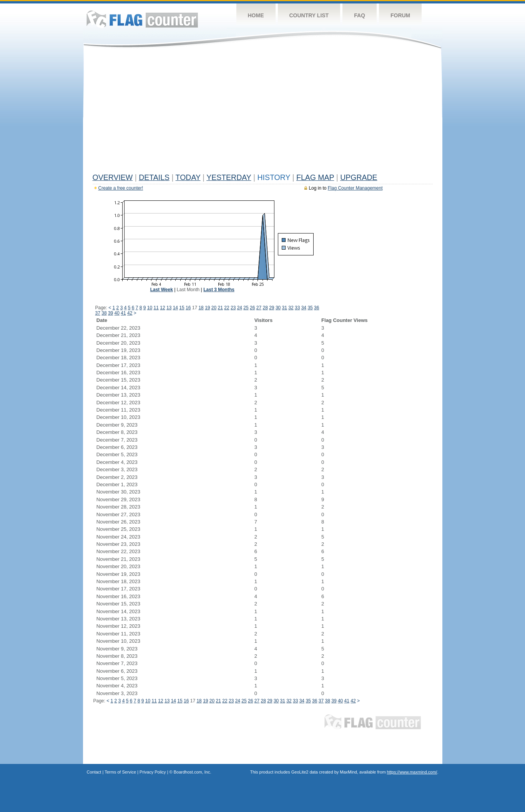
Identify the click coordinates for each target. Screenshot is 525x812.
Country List (309, 15)
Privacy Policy (153, 772)
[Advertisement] (263, 112)
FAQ (360, 15)
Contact (94, 772)
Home (256, 15)
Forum (400, 15)
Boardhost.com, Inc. (193, 772)
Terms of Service (120, 772)
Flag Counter (142, 19)
